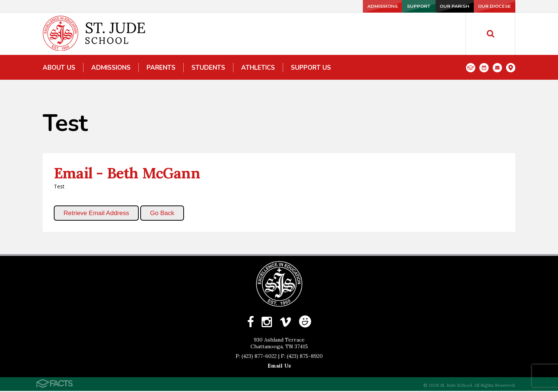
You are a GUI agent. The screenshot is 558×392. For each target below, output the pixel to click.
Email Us (279, 367)
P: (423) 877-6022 (256, 357)
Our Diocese (491, 6)
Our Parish (442, 6)
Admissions (343, 6)
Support (392, 6)
